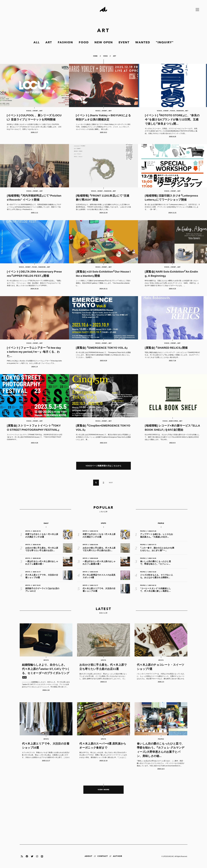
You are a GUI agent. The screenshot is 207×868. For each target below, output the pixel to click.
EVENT (124, 42)
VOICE (105, 56)
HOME (95, 56)
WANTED (143, 42)
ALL (37, 42)
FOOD (84, 42)
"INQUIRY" (165, 42)
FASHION (65, 42)
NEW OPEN (104, 42)
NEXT (111, 483)
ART (49, 42)
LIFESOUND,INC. (168, 856)
